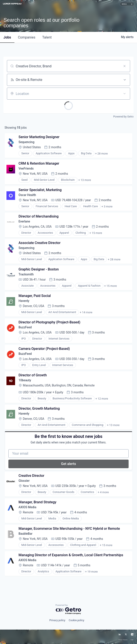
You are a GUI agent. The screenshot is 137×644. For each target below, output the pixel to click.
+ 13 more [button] (85, 180)
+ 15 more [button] (96, 233)
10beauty (25, 380)
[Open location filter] (125, 94)
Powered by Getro (123, 117)
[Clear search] (125, 66)
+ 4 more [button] (103, 492)
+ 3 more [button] (107, 206)
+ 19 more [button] (91, 572)
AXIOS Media (27, 507)
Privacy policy (57, 620)
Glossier (24, 481)
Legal (132, 640)
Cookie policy (76, 620)
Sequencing (26, 142)
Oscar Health (27, 195)
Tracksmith (26, 274)
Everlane (24, 221)
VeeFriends (26, 168)
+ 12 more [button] (102, 399)
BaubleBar (25, 534)
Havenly (24, 301)
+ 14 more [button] (86, 312)
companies (27, 37)
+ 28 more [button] (101, 154)
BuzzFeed (25, 327)
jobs (7, 37)
